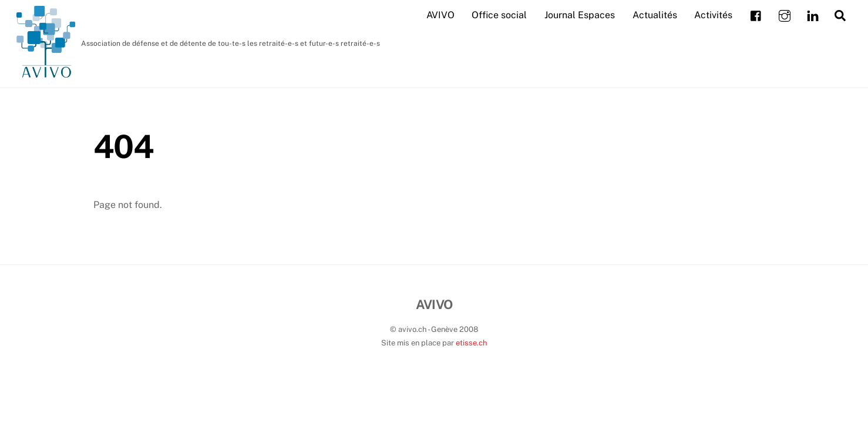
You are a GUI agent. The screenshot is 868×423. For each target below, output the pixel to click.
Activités (713, 15)
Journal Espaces (580, 15)
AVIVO (440, 15)
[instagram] (785, 14)
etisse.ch (471, 343)
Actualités (655, 15)
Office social (499, 15)
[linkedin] (813, 14)
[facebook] (756, 14)
